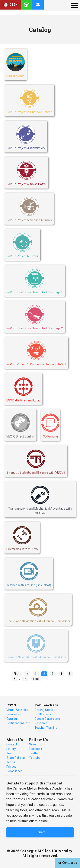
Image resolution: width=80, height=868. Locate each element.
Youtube (35, 758)
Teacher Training (46, 728)
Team (10, 753)
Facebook (36, 749)
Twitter (34, 753)
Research (41, 723)
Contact (12, 744)
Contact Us (68, 863)
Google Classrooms (48, 719)
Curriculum (14, 714)
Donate (41, 832)
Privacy (11, 767)
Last (36, 679)
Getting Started (45, 710)
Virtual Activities (17, 710)
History (11, 749)
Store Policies (16, 758)
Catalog (12, 719)
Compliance (14, 771)
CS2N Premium (45, 714)
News (33, 744)
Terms (11, 762)
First (17, 674)
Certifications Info (18, 723)
